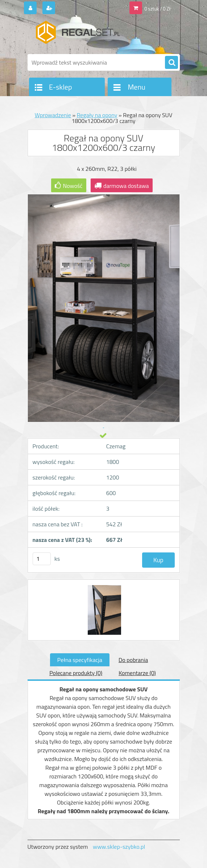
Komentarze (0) (137, 673)
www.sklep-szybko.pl (119, 847)
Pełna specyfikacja (80, 660)
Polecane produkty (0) (76, 673)
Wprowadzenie (53, 115)
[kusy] (42, 559)
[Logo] (77, 35)
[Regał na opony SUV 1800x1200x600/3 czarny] (103, 586)
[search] (171, 63)
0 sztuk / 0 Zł (157, 9)
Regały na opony (97, 115)
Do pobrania (133, 660)
